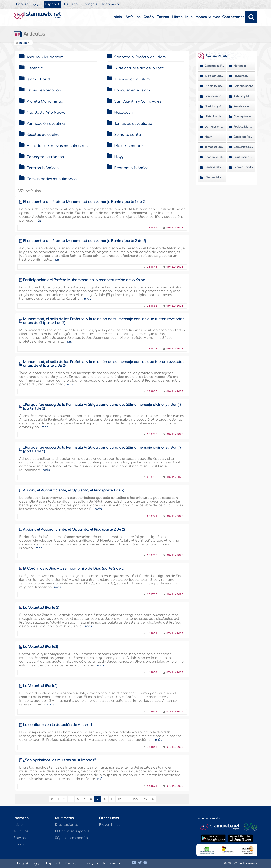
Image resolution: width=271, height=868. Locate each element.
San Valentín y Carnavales (138, 101)
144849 (152, 712)
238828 (152, 349)
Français (90, 4)
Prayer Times (110, 825)
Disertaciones (66, 825)
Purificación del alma (46, 124)
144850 (152, 673)
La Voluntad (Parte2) (40, 647)
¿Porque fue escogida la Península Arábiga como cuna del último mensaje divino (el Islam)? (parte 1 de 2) (102, 407)
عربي (37, 4)
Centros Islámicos (43, 168)
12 (119, 799)
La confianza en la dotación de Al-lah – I (57, 725)
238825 (152, 392)
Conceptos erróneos (45, 157)
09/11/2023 (175, 228)
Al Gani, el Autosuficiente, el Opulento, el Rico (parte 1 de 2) (74, 490)
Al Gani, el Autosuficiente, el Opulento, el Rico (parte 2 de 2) (74, 529)
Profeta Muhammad (45, 101)
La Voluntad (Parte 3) (41, 608)
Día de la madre (128, 146)
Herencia (35, 68)
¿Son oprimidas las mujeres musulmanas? (59, 760)
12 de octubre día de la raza (139, 68)
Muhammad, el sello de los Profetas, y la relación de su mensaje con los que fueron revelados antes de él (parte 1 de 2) (104, 321)
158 (135, 799)
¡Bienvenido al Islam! (132, 79)
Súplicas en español (72, 838)
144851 (152, 634)
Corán (149, 17)
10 (105, 799)
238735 (152, 595)
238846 (152, 228)
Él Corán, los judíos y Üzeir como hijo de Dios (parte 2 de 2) (74, 569)
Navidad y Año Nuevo (46, 113)
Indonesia (111, 4)
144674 (152, 786)
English (22, 4)
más (38, 220)
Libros (177, 17)
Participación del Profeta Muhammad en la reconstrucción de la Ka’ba (84, 280)
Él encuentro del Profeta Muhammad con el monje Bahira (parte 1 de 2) (84, 202)
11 (112, 799)
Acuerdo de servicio (209, 818)
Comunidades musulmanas (52, 179)
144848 (152, 747)
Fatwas (163, 17)
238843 (152, 267)
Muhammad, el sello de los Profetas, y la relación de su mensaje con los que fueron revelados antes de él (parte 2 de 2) (104, 364)
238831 (152, 306)
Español (52, 4)
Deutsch (71, 4)
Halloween (124, 113)
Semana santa (128, 135)
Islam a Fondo (39, 79)
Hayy (119, 157)
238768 (152, 555)
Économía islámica (131, 168)
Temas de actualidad (133, 124)
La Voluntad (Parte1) (40, 686)
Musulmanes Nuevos (203, 17)
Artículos (133, 17)
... (71, 799)
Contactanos (233, 17)
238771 (152, 516)
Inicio (117, 17)
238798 (152, 434)
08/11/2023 (175, 434)
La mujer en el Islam (132, 90)
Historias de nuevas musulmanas (57, 146)
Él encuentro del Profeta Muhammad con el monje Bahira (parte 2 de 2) (84, 241)
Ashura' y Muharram (45, 57)
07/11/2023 (175, 634)
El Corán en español (72, 831)
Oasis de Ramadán (44, 90)
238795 (152, 477)
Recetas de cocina (43, 135)
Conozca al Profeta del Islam (140, 57)
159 (145, 799)
